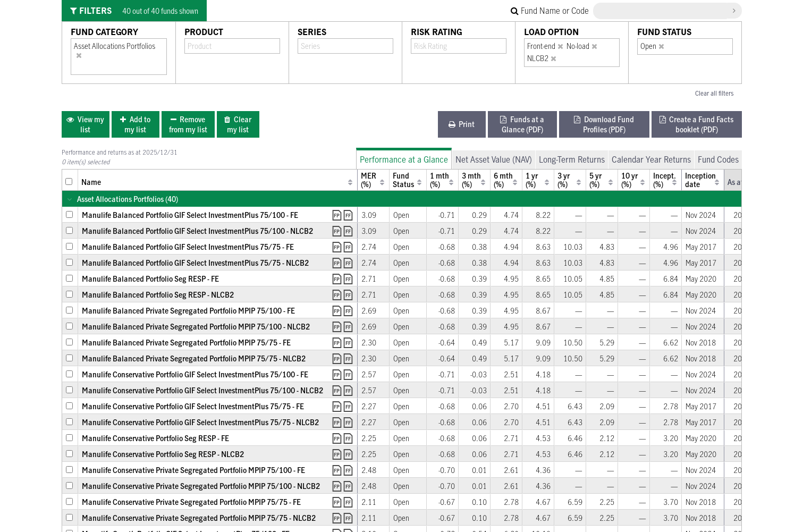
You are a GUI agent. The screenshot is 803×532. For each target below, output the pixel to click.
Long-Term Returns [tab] (572, 159)
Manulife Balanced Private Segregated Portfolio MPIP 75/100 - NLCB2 (196, 327)
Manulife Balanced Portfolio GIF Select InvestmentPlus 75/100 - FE (190, 215)
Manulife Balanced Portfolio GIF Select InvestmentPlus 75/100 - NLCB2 (197, 231)
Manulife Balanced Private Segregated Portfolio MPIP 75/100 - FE (188, 311)
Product (204, 32)
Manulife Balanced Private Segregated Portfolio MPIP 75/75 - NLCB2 (194, 358)
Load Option (551, 32)
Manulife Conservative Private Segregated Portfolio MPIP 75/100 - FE (193, 470)
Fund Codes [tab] (718, 159)
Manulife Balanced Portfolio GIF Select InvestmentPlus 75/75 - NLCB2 (195, 263)
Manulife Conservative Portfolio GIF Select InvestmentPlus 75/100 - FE (195, 374)
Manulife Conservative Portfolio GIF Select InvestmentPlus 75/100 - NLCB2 (202, 390)
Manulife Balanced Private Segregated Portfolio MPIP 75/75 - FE (186, 343)
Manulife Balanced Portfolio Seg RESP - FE (150, 279)
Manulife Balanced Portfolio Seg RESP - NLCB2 (158, 295)
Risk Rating (436, 32)
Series (312, 32)
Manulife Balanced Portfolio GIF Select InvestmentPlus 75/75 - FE (188, 247)
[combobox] (81, 67)
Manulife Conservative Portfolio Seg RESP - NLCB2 (163, 454)
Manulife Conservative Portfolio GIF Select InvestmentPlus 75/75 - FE (193, 406)
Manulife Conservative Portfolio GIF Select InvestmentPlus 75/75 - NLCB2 (200, 422)
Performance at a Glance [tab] (404, 159)
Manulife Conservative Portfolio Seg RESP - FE (155, 438)
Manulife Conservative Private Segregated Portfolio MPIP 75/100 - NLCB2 (201, 486)
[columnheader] (70, 180)
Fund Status (664, 32)
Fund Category (104, 32)
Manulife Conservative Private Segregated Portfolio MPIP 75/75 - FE (191, 502)
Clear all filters (714, 93)
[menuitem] (86, 124)
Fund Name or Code (550, 11)
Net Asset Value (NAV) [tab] (494, 159)
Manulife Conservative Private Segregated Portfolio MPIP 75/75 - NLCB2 (199, 518)
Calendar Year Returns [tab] (651, 159)
